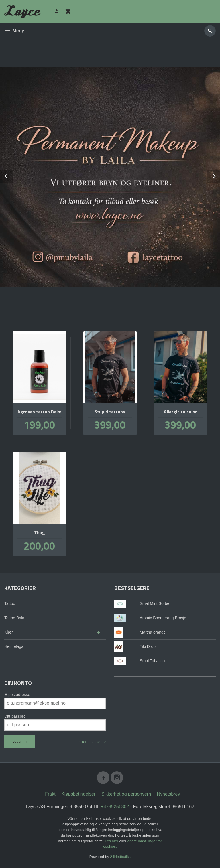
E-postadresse (17, 695)
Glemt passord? (93, 742)
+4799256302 (115, 807)
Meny (14, 31)
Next (220, 175)
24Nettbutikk (120, 857)
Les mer (112, 841)
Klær (9, 632)
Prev (12, 175)
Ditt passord (15, 716)
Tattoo (10, 603)
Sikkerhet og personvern (126, 794)
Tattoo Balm (15, 618)
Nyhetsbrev (169, 794)
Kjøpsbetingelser (78, 794)
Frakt (50, 794)
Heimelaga (14, 646)
